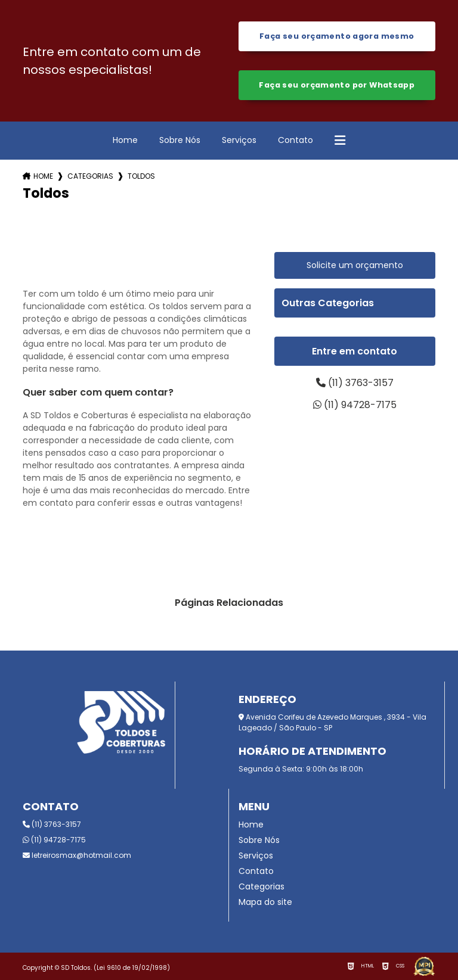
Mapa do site (265, 902)
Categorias (90, 176)
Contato (295, 140)
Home (125, 140)
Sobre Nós (180, 140)
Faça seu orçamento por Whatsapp (337, 85)
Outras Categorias (328, 303)
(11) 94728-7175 (355, 405)
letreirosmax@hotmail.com (77, 855)
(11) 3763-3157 (355, 383)
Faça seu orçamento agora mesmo (337, 36)
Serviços (239, 140)
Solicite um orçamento (355, 265)
